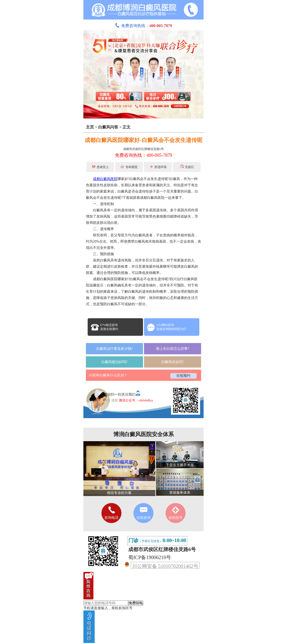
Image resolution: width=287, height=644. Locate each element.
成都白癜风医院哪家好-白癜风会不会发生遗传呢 (143, 140)
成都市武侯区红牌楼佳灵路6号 (143, 149)
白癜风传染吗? (173, 362)
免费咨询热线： (143, 26)
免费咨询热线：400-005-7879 (143, 155)
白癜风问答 (108, 127)
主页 (90, 127)
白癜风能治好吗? (114, 362)
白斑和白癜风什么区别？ (108, 375)
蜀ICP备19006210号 (150, 557)
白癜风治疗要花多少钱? (114, 349)
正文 (126, 127)
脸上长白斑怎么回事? (173, 349)
